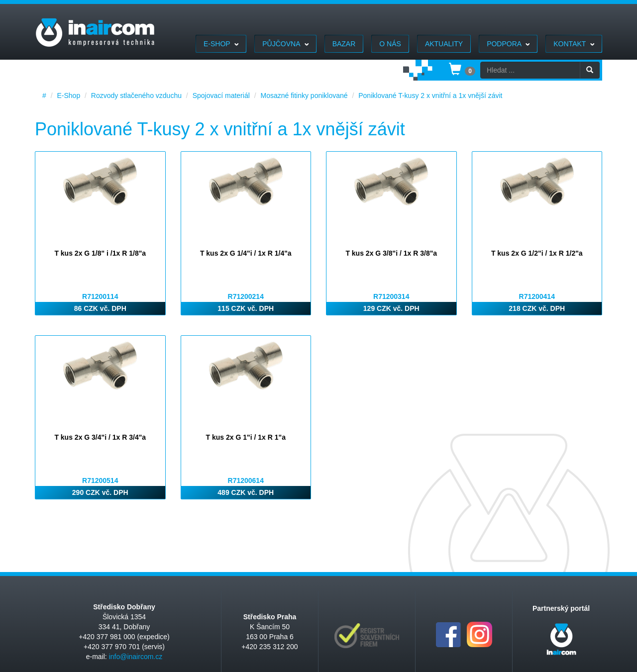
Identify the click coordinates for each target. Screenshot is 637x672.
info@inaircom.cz (136, 657)
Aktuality (444, 44)
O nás (390, 44)
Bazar (344, 44)
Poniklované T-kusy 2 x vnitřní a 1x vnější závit (430, 96)
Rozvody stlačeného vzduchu (136, 96)
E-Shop (221, 44)
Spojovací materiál (221, 96)
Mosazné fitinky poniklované (304, 96)
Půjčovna (285, 44)
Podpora (508, 44)
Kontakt (574, 44)
